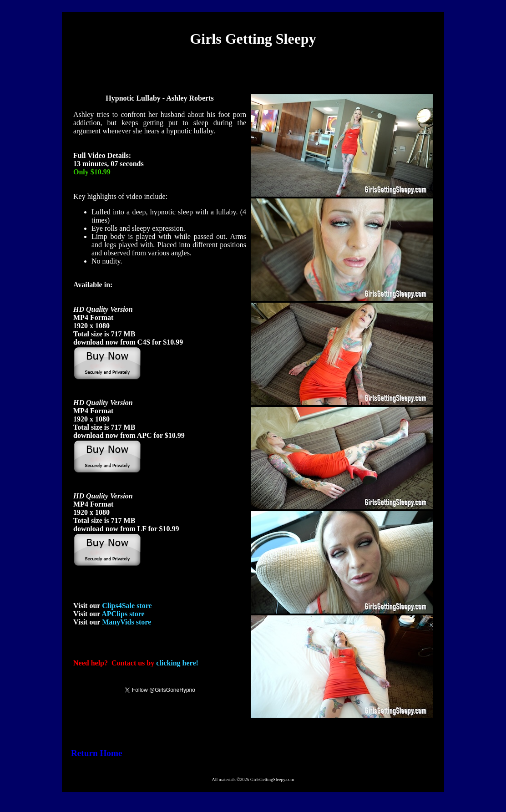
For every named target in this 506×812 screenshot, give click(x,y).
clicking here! (177, 663)
